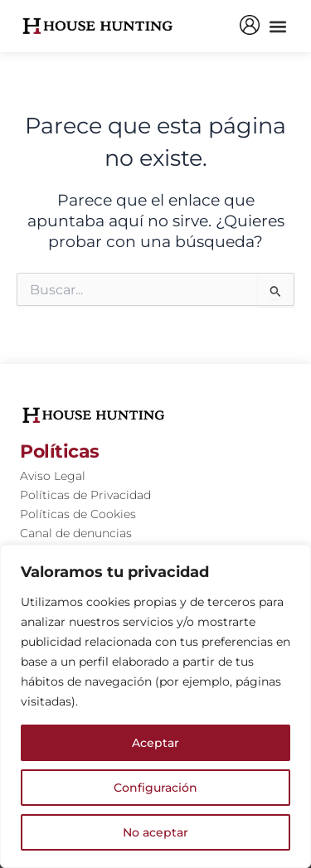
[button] (277, 26)
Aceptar (155, 743)
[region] (155, 706)
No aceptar (155, 832)
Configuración (155, 788)
